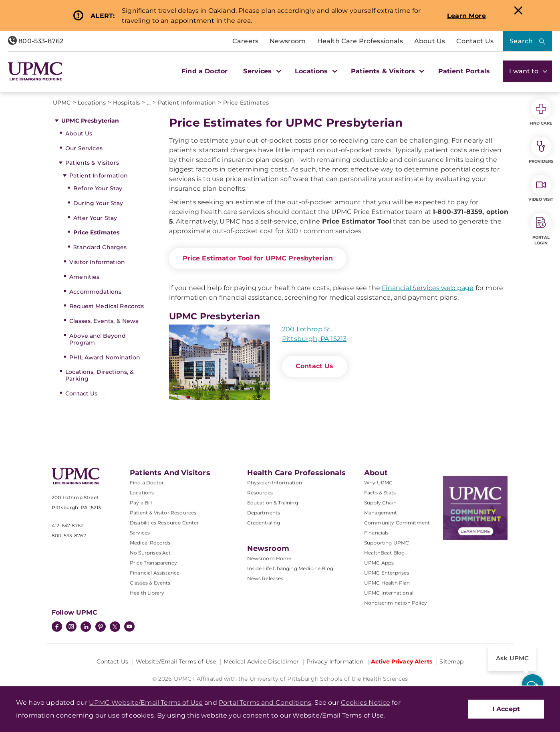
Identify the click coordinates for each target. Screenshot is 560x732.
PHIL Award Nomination (105, 357)
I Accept (506, 709)
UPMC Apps (379, 563)
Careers (245, 41)
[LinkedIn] (86, 627)
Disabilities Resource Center (164, 523)
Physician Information (275, 483)
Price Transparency (153, 563)
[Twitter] (115, 627)
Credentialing (264, 523)
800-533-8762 (36, 41)
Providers (541, 150)
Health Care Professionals (360, 41)
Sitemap (451, 661)
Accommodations (95, 292)
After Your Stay (95, 218)
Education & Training (273, 503)
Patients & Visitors (92, 163)
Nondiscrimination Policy (396, 603)
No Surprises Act (150, 553)
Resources (260, 493)
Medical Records (150, 543)
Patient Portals (464, 71)
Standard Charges (100, 247)
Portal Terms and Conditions (265, 703)
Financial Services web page (428, 288)
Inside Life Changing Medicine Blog (290, 568)
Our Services (84, 148)
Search (521, 41)
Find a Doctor (204, 71)
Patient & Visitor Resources (163, 513)
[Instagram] (71, 627)
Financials (377, 533)
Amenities (84, 277)
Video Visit (541, 188)
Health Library (147, 593)
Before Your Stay (98, 188)
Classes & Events (150, 583)
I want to (527, 71)
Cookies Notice (366, 703)
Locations (142, 493)
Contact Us (475, 41)
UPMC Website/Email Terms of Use (146, 703)
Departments (264, 513)
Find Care (541, 112)
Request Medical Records (107, 306)
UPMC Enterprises (387, 573)
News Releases (265, 578)
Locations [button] (315, 71)
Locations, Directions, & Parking (100, 375)
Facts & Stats (380, 493)
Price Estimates (96, 232)
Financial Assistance (155, 573)
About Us (430, 41)
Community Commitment (397, 523)
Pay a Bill (141, 503)
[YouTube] (129, 627)
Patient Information (99, 175)
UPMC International (389, 593)
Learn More (466, 16)
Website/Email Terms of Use (176, 661)
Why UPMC (378, 483)
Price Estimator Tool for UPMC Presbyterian (258, 258)
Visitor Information (97, 262)
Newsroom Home (269, 558)
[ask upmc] (533, 685)
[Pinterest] (101, 627)
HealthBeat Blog (384, 553)
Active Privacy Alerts (402, 661)
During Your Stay (98, 203)
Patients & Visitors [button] (387, 71)
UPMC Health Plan (387, 583)
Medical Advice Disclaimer (261, 661)
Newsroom (288, 41)
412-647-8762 (68, 525)
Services (140, 533)
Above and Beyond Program (98, 339)
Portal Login (541, 229)
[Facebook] (57, 627)
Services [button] (261, 71)
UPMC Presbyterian (90, 121)
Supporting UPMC (387, 543)
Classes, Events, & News (104, 321)
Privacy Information (335, 661)
